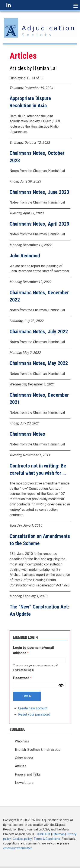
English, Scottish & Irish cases (38, 750)
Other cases (24, 758)
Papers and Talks (28, 774)
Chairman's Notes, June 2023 (39, 192)
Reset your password (34, 714)
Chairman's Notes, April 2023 (39, 224)
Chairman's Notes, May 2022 (39, 363)
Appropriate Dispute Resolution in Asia (30, 102)
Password (21, 678)
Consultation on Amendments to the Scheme (40, 540)
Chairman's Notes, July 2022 (39, 332)
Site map (59, 834)
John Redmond (25, 256)
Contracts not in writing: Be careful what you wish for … (38, 469)
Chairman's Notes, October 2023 (37, 157)
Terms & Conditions (47, 839)
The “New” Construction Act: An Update (39, 610)
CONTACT (44, 834)
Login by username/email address (33, 650)
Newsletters (24, 783)
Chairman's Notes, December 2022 (39, 296)
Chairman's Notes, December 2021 (39, 399)
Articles (21, 766)
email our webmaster (17, 848)
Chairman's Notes (27, 434)
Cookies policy (22, 839)
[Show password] (61, 685)
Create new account (33, 708)
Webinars (22, 741)
